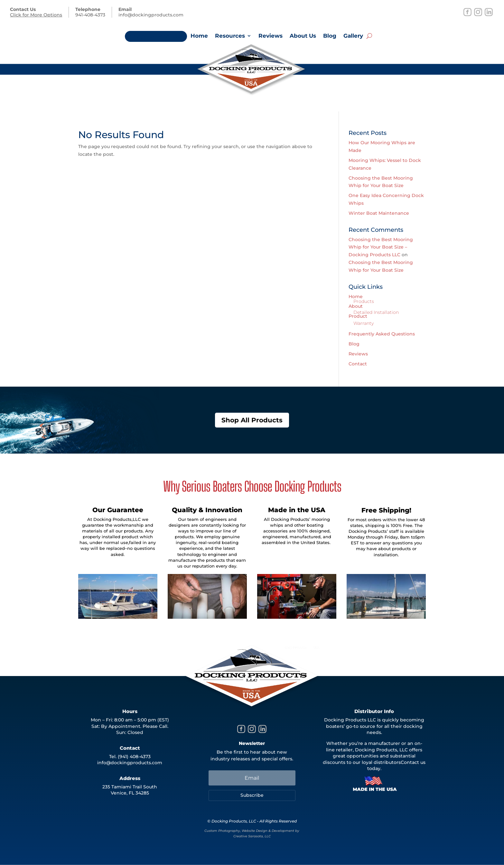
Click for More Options (36, 15)
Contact (358, 364)
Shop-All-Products (156, 36)
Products (364, 301)
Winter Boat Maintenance (379, 213)
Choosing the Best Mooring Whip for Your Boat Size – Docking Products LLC (381, 247)
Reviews (271, 36)
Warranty (364, 323)
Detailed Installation (376, 312)
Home (199, 36)
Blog (330, 36)
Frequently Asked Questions (382, 334)
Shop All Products (252, 420)
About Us (303, 36)
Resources (230, 36)
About (356, 306)
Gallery (353, 36)
